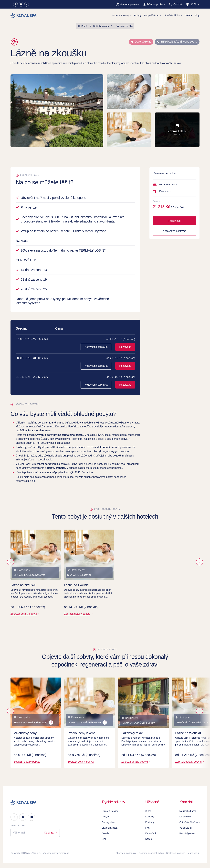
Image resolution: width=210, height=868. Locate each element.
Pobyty (138, 15)
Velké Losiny (186, 828)
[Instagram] (21, 4)
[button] (193, 4)
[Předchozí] (10, 562)
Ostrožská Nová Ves (189, 822)
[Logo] (35, 802)
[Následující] (199, 562)
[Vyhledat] (175, 4)
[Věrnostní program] (127, 4)
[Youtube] (27, 4)
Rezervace (125, 347)
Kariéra (149, 839)
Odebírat (51, 833)
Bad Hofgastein (187, 833)
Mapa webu (194, 853)
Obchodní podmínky (126, 853)
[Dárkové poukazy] (154, 4)
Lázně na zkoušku (121, 26)
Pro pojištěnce (152, 15)
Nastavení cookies (176, 853)
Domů (82, 26)
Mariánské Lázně (188, 811)
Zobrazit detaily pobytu (25, 614)
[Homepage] (24, 15)
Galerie (189, 15)
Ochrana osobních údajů (151, 853)
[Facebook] (15, 4)
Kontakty (150, 817)
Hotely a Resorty (122, 15)
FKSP (148, 828)
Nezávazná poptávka (96, 347)
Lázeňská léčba (173, 15)
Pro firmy (150, 822)
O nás (148, 811)
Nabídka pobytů (99, 26)
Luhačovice (185, 817)
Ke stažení (151, 833)
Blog (197, 15)
